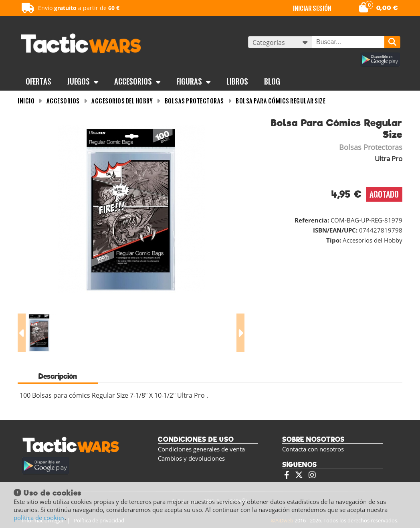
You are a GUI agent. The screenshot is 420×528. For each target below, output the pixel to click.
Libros (237, 81)
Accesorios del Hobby (122, 101)
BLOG (272, 81)
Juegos (83, 81)
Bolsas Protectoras (194, 101)
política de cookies (39, 518)
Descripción (58, 376)
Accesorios (137, 81)
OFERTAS (38, 81)
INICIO (26, 101)
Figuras (193, 81)
